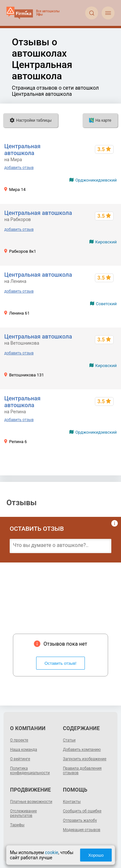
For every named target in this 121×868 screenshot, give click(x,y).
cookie (51, 852)
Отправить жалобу (80, 820)
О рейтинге (20, 759)
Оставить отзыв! (60, 663)
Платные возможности (31, 802)
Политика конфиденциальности (30, 771)
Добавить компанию (82, 750)
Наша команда (24, 750)
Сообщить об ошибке (82, 811)
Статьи (69, 740)
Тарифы (17, 825)
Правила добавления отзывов (82, 771)
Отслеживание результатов (23, 813)
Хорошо (96, 855)
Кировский (106, 242)
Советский (106, 304)
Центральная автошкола (22, 150)
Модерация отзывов (82, 830)
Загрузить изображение (85, 759)
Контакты (72, 802)
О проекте (19, 740)
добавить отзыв (19, 168)
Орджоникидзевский (96, 180)
